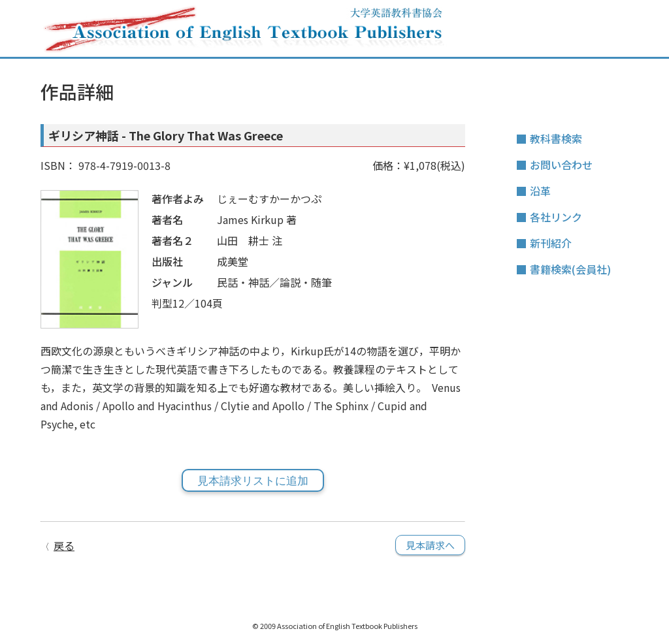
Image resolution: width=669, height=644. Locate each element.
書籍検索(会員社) (570, 269)
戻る (64, 545)
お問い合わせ (561, 165)
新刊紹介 (551, 243)
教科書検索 (556, 138)
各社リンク (556, 217)
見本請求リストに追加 (253, 481)
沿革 (540, 191)
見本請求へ (430, 545)
